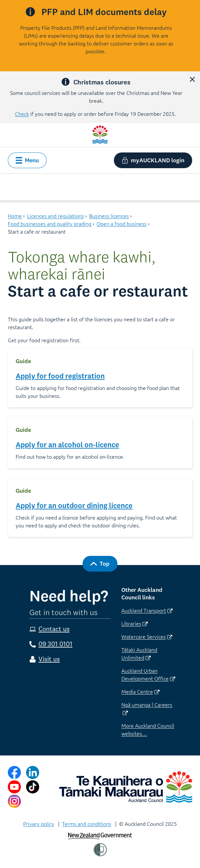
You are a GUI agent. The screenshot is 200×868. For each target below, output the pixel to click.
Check (22, 114)
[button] (192, 79)
